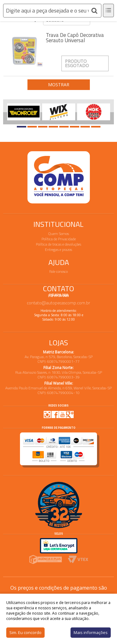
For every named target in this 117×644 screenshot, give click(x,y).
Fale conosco (58, 271)
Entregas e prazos (58, 250)
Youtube (62, 414)
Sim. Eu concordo (25, 632)
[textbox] (52, 11)
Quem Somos (59, 234)
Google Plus (70, 414)
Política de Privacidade (59, 239)
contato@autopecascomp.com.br (58, 303)
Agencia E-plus (45, 559)
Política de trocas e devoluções (58, 244)
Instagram (47, 414)
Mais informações (91, 632)
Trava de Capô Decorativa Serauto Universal (75, 38)
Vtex (78, 559)
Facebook (55, 414)
